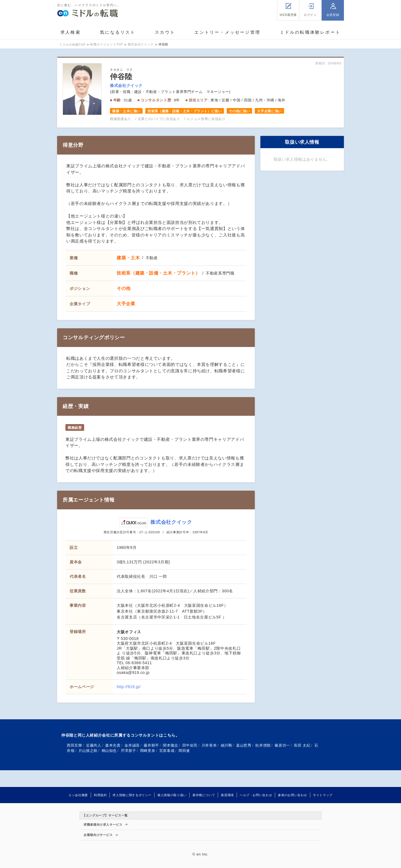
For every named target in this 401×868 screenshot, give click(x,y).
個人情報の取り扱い (172, 795)
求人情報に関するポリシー (132, 795)
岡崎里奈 (148, 751)
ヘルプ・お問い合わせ (256, 795)
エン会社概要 (78, 795)
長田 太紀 (302, 745)
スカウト (165, 32)
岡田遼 (184, 751)
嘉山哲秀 (244, 745)
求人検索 (71, 32)
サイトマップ (323, 795)
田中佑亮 (190, 745)
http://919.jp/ (129, 687)
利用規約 (100, 795)
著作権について (204, 795)
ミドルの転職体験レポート (310, 32)
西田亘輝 (74, 745)
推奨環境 (227, 795)
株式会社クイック (126, 85)
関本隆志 (171, 745)
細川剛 (227, 745)
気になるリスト (118, 32)
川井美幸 (209, 745)
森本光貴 (113, 745)
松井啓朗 (263, 745)
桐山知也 (109, 751)
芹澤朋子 (129, 751)
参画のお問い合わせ (293, 795)
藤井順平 (151, 745)
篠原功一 (282, 745)
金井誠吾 (132, 745)
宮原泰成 (167, 751)
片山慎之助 (88, 751)
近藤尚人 (94, 745)
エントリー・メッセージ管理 (227, 32)
